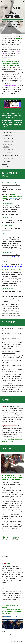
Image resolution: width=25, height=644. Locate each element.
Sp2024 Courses (7, 144)
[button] (2, 2)
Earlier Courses (6, 161)
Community (5, 167)
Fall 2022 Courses (8, 158)
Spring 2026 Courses (9, 136)
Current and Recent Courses (9, 133)
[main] (13, 17)
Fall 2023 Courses (8, 150)
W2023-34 (6, 147)
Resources (4, 164)
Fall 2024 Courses (8, 141)
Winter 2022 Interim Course (11, 155)
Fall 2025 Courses (8, 138)
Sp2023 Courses (7, 153)
